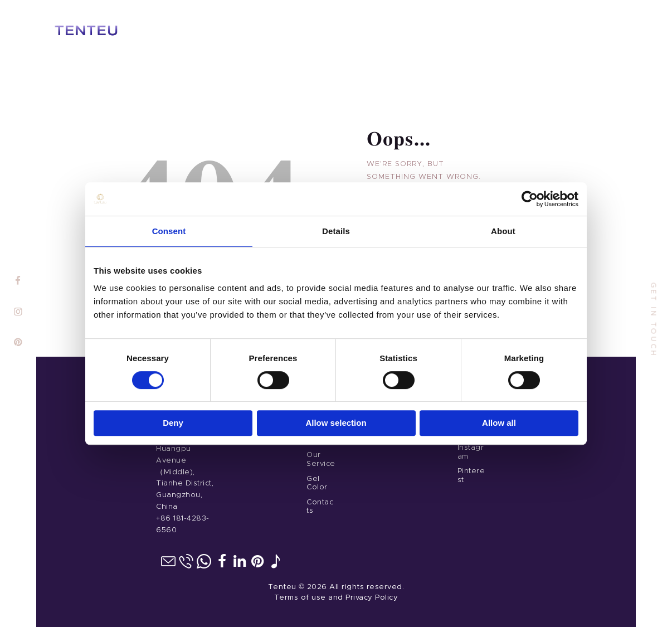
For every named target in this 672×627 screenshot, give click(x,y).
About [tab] (503, 231)
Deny (173, 423)
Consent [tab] (169, 231)
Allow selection (336, 423)
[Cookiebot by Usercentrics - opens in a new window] (530, 199)
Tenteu (282, 587)
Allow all (499, 423)
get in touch (653, 320)
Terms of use (300, 598)
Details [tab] (336, 231)
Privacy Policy (372, 598)
